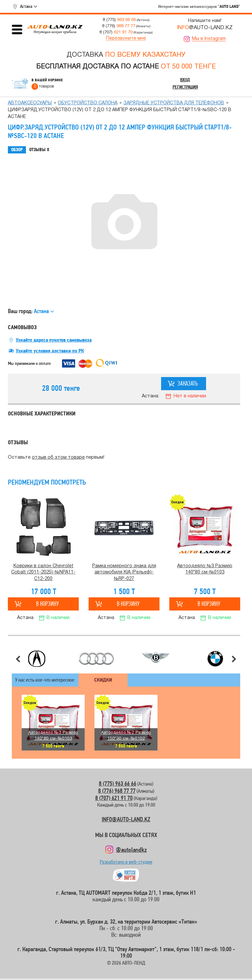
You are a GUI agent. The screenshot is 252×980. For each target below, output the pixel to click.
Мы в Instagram (209, 39)
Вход (185, 80)
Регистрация (185, 87)
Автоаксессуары (30, 103)
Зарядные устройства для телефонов (174, 103)
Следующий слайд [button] (234, 659)
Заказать (188, 383)
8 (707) (116, 32)
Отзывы (39, 150)
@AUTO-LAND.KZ (205, 28)
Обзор (17, 150)
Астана (26, 6)
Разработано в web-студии (126, 863)
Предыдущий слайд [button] (18, 659)
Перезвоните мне (126, 39)
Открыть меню (17, 30)
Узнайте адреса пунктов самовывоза (54, 340)
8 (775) (119, 20)
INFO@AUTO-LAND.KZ (126, 819)
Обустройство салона (88, 103)
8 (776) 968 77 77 (117, 791)
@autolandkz (131, 850)
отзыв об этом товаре (58, 458)
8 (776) (119, 26)
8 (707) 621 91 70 (114, 798)
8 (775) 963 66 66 (117, 783)
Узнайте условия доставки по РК (50, 351)
